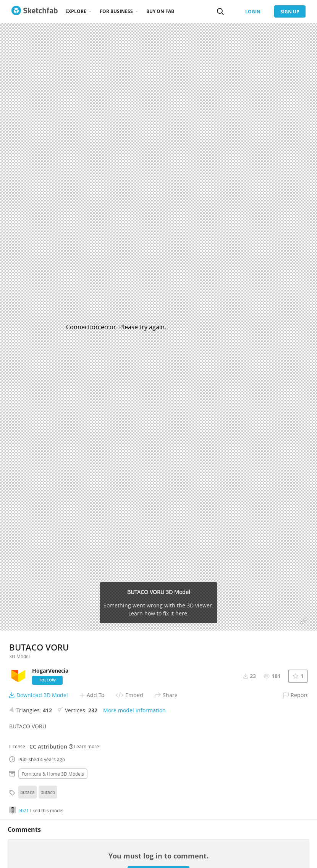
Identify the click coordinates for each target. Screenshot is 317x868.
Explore (76, 11)
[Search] (220, 11)
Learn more (84, 746)
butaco (48, 792)
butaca (27, 792)
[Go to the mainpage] (35, 11)
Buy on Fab (160, 11)
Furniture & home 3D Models (53, 774)
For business (116, 11)
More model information (134, 710)
